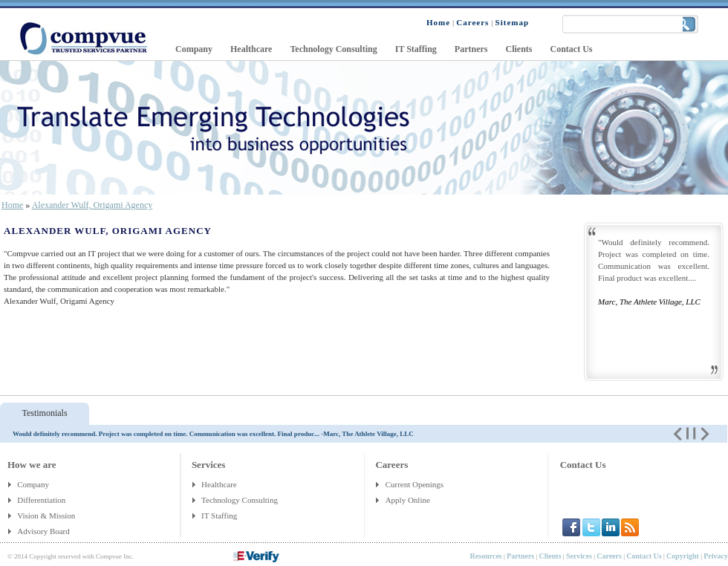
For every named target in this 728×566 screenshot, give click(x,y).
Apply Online (408, 500)
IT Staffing (219, 515)
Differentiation (42, 500)
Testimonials (44, 413)
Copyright (683, 556)
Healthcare (219, 484)
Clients (550, 556)
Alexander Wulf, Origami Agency (92, 205)
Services (579, 556)
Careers (609, 556)
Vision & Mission (47, 515)
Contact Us (583, 465)
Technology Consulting (240, 500)
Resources (486, 556)
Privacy (716, 556)
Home (12, 205)
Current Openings (415, 484)
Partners (520, 556)
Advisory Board (44, 531)
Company (33, 484)
